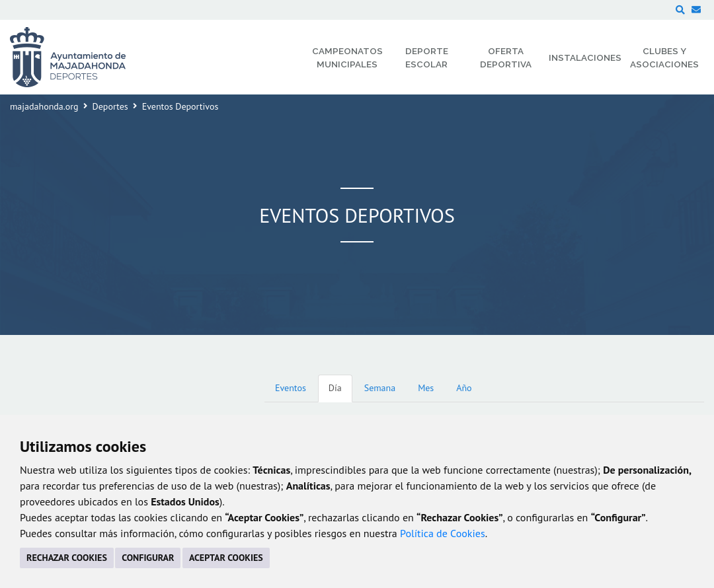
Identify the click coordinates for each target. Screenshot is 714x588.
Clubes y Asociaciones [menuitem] (664, 57)
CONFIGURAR (148, 558)
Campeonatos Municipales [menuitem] (347, 57)
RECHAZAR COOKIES (67, 558)
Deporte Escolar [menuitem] (427, 57)
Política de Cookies (443, 533)
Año (464, 388)
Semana (380, 388)
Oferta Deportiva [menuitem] (506, 57)
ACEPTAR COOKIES (226, 558)
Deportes (110, 106)
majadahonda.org (44, 106)
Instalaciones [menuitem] (585, 57)
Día (335, 388)
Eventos (291, 388)
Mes (426, 388)
